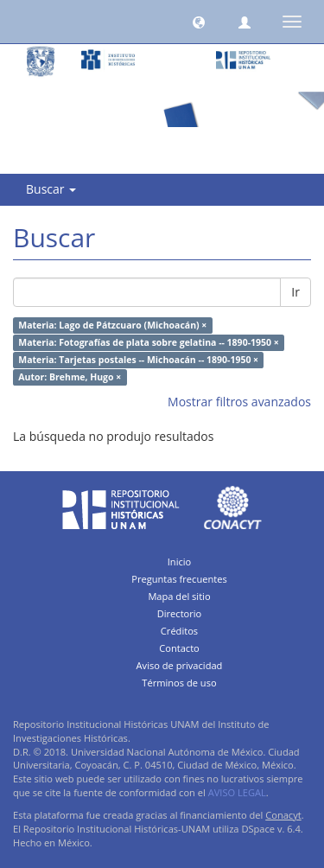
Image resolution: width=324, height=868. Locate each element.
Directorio (180, 613)
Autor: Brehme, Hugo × (70, 377)
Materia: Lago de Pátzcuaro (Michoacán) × (112, 325)
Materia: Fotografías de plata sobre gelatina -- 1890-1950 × (148, 342)
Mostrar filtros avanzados (239, 402)
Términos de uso (179, 683)
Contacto (179, 648)
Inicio (180, 562)
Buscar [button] (51, 189)
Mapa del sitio (179, 596)
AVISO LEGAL (237, 792)
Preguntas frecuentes (179, 579)
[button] (199, 22)
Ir (295, 292)
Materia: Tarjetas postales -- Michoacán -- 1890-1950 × (138, 360)
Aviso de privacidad (180, 665)
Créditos (179, 631)
